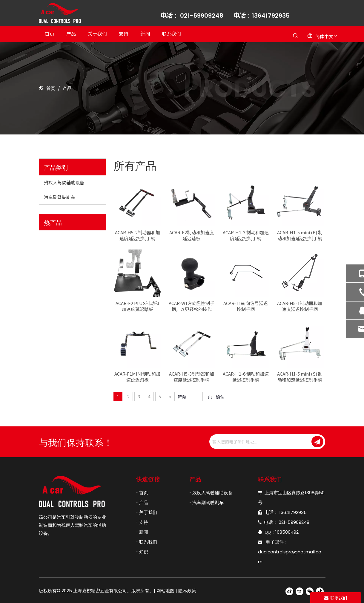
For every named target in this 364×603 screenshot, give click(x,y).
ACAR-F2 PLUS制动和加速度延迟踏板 (137, 306)
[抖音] (320, 591)
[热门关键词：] (296, 36)
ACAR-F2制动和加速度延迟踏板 (192, 235)
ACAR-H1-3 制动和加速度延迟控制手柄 (246, 235)
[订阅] (317, 442)
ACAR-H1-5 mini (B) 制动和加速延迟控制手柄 (300, 235)
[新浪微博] (289, 591)
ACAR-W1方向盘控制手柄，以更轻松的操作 (192, 306)
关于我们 (148, 512)
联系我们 (148, 542)
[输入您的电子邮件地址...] (260, 442)
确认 (220, 397)
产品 (144, 502)
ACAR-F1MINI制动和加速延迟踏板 (137, 377)
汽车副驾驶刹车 (60, 197)
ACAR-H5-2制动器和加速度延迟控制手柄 (138, 235)
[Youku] (300, 591)
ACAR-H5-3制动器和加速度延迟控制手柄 (192, 377)
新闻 (144, 532)
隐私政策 (187, 591)
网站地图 (165, 591)
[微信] (310, 591)
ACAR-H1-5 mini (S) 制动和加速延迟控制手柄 (300, 377)
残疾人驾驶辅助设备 (64, 182)
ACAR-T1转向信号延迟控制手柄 (246, 306)
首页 (144, 493)
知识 (144, 552)
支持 (144, 522)
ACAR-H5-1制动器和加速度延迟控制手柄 (300, 306)
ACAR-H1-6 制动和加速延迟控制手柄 (246, 377)
